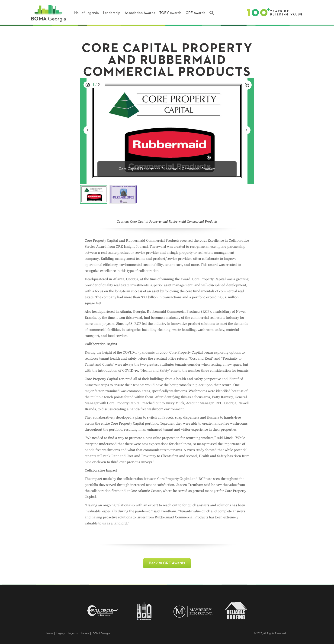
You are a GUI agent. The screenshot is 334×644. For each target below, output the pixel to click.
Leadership (112, 13)
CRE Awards (195, 13)
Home (50, 633)
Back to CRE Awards (167, 563)
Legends (73, 633)
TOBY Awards (170, 13)
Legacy (60, 633)
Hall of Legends (87, 13)
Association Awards (140, 13)
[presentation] (88, 130)
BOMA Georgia (101, 633)
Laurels (85, 633)
